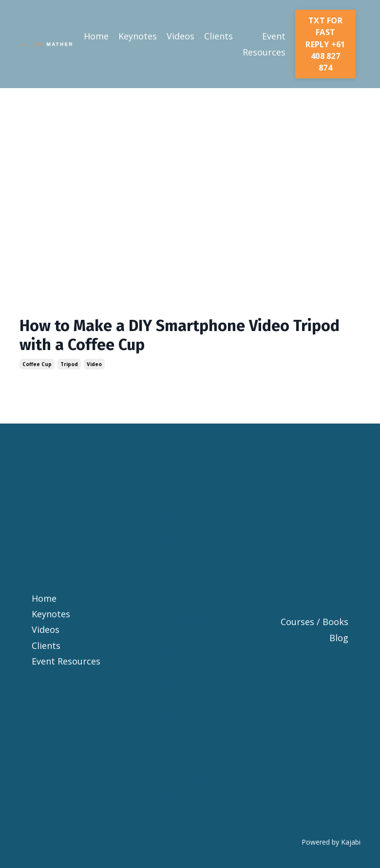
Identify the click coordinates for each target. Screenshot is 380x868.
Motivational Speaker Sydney (190, 614)
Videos (180, 36)
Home (96, 36)
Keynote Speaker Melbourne (190, 551)
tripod (69, 364)
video (94, 364)
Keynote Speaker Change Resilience (190, 456)
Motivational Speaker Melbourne (190, 646)
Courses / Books (314, 622)
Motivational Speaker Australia (190, 677)
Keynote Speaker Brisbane (190, 488)
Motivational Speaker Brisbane (190, 582)
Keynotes (138, 36)
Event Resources (264, 44)
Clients (218, 36)
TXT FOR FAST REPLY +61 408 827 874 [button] (325, 44)
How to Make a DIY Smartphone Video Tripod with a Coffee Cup (180, 335)
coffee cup (37, 364)
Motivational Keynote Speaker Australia (190, 716)
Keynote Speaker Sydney (190, 519)
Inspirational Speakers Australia (190, 803)
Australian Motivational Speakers (190, 764)
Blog (339, 638)
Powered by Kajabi (331, 842)
